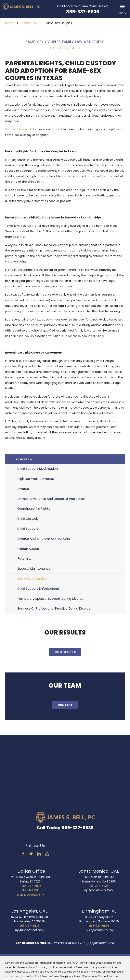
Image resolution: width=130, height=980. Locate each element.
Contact (65, 707)
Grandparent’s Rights (34, 511)
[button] (122, 9)
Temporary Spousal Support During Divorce (50, 601)
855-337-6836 (31, 888)
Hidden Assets (28, 551)
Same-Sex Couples (32, 581)
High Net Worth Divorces (36, 481)
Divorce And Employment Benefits (44, 541)
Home (9, 23)
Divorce (23, 491)
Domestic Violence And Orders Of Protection (51, 501)
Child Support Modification (38, 471)
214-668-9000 (31, 892)
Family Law (29, 23)
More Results (65, 654)
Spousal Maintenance (34, 571)
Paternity (24, 561)
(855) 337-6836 (65, 48)
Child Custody (28, 521)
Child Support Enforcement (38, 591)
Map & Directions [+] (31, 897)
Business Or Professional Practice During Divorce (54, 611)
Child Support (28, 531)
